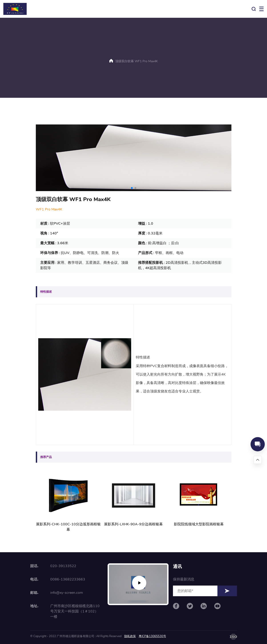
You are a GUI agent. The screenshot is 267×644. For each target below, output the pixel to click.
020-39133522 (63, 566)
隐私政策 (130, 636)
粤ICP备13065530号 (152, 636)
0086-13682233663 (68, 579)
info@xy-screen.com (67, 593)
